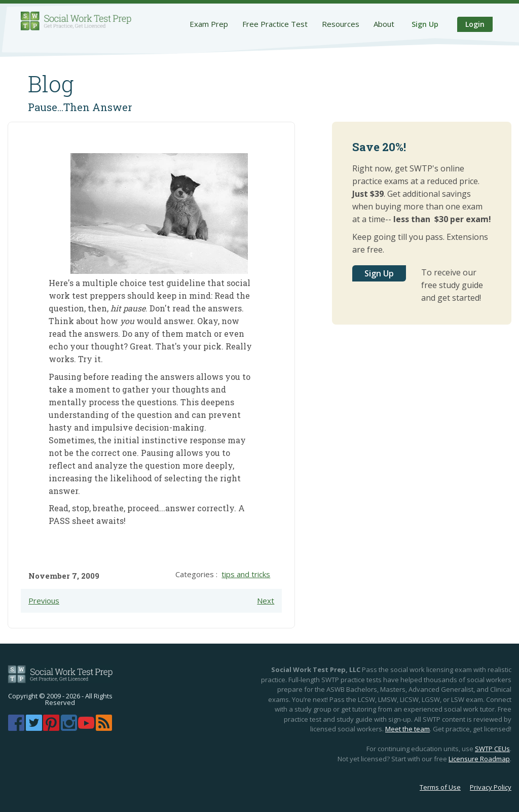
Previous (44, 601)
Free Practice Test (275, 24)
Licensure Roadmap (479, 759)
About (384, 24)
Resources (341, 24)
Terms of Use (440, 787)
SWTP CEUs (492, 749)
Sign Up (425, 24)
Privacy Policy (491, 787)
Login (475, 24)
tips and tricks (246, 574)
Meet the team (407, 729)
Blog (51, 84)
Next (266, 601)
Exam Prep (209, 24)
